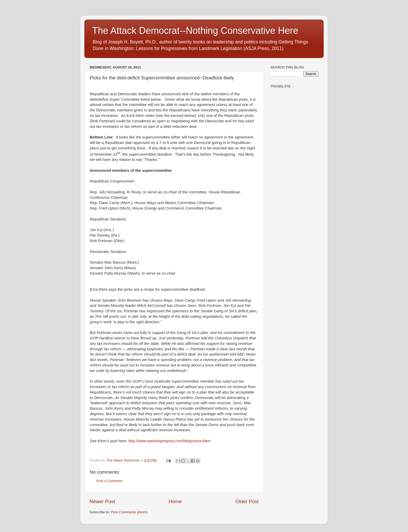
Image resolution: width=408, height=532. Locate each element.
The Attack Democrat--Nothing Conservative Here (195, 31)
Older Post (247, 501)
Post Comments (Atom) (129, 512)
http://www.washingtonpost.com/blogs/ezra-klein (169, 441)
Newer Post (102, 501)
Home (175, 501)
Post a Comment (109, 481)
